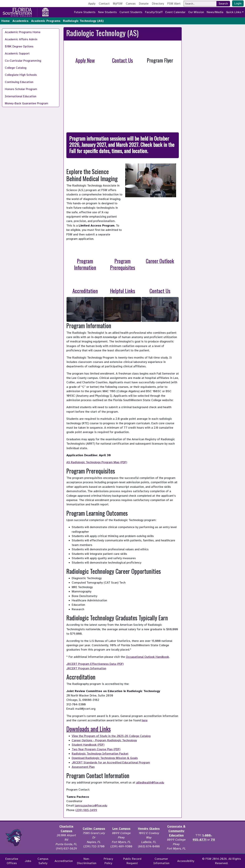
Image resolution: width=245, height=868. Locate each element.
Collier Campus (94, 829)
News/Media (215, 12)
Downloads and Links (89, 729)
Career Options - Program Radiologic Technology (104, 740)
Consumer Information (161, 861)
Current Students (131, 12)
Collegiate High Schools (21, 75)
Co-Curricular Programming (23, 61)
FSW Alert (174, 4)
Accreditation (64, 861)
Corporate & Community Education (176, 831)
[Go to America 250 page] (45, 12)
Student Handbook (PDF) (88, 745)
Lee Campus (121, 829)
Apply (92, 4)
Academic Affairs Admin (21, 39)
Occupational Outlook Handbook (147, 657)
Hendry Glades (149, 829)
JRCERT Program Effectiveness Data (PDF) (95, 664)
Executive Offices (12, 861)
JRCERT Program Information (86, 668)
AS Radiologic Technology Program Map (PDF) (97, 462)
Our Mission (196, 12)
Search (223, 4)
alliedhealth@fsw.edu (150, 782)
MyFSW (118, 4)
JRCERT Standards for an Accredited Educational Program (111, 762)
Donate (144, 4)
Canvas (131, 4)
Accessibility (186, 861)
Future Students (85, 12)
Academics (20, 21)
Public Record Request (132, 861)
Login (238, 3)
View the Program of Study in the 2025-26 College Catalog (111, 736)
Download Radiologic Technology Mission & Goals (105, 758)
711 (213, 840)
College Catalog (16, 68)
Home (6, 21)
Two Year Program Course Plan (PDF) (96, 749)
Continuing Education (19, 82)
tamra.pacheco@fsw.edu (91, 805)
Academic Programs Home (23, 32)
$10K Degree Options (19, 46)
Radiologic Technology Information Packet (100, 754)
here (145, 720)
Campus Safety (43, 861)
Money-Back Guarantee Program (27, 103)
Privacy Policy (108, 861)
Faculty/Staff (154, 12)
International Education (21, 96)
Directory (158, 4)
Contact (104, 4)
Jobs (28, 861)
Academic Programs (46, 21)
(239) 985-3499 (86, 810)
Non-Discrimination (87, 861)
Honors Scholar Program (21, 89)
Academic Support (17, 53)
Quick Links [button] (234, 12)
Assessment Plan (83, 767)
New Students (107, 12)
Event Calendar (175, 12)
